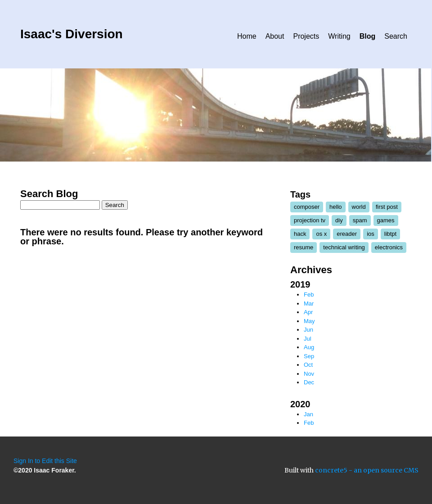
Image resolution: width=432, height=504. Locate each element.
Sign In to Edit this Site (45, 461)
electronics (389, 247)
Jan (308, 414)
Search (396, 36)
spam (360, 220)
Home (247, 36)
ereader (347, 234)
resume (304, 247)
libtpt (390, 234)
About (275, 36)
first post (387, 207)
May (309, 321)
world (359, 207)
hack (300, 234)
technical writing (344, 247)
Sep (309, 356)
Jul (308, 339)
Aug (309, 347)
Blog (368, 36)
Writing (339, 36)
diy (339, 220)
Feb (309, 295)
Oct (308, 365)
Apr (308, 312)
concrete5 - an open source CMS (367, 470)
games (386, 220)
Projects (306, 36)
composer (307, 207)
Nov (309, 374)
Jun (308, 330)
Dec (309, 382)
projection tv (310, 220)
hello (335, 207)
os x (321, 234)
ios (371, 234)
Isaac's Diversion (72, 34)
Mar (309, 304)
